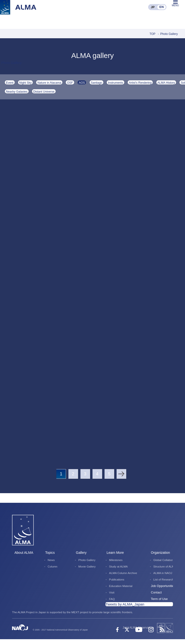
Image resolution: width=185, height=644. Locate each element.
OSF (70, 83)
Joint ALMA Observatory (138, 628)
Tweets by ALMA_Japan (125, 604)
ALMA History (166, 83)
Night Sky (25, 83)
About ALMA (24, 553)
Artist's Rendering (140, 83)
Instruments (116, 83)
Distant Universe (44, 92)
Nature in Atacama (49, 83)
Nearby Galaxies (17, 92)
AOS (82, 83)
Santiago (96, 83)
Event (10, 83)
